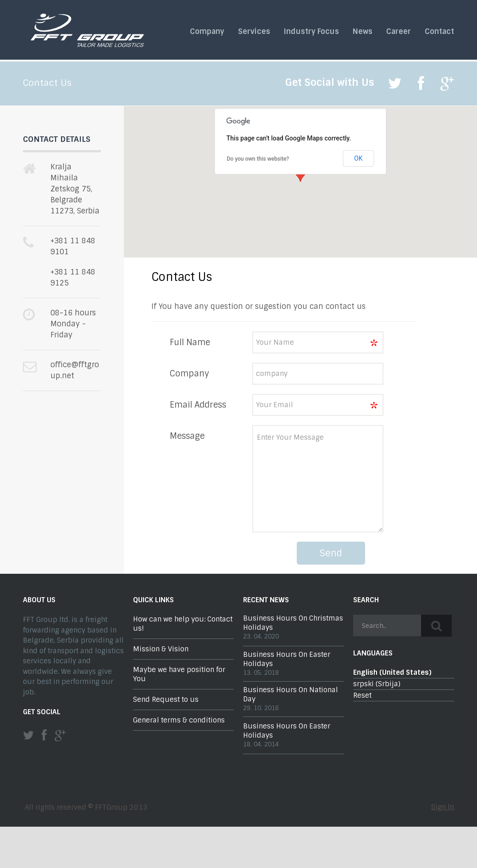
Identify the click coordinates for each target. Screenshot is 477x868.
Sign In (443, 807)
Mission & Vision (161, 649)
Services (254, 32)
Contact (439, 32)
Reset (362, 695)
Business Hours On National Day (291, 694)
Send (331, 553)
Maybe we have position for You (179, 674)
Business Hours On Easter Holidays (287, 659)
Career (399, 32)
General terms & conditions (179, 720)
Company (207, 32)
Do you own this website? (258, 159)
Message (187, 436)
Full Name (190, 342)
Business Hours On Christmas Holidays (293, 623)
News (363, 32)
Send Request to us (166, 700)
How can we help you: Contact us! (183, 624)
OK (358, 158)
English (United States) (392, 672)
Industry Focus (311, 32)
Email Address (198, 405)
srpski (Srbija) (377, 684)
